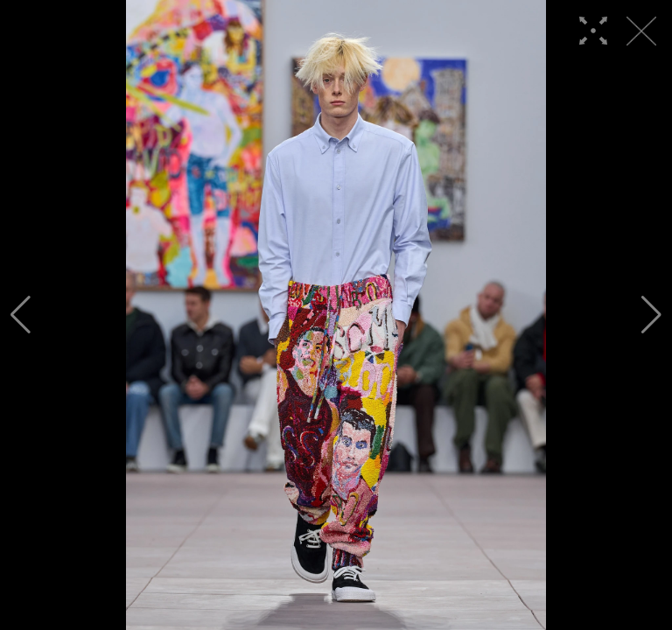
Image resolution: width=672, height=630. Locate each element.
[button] (21, 315)
